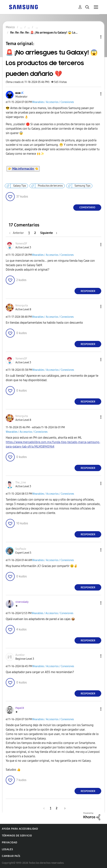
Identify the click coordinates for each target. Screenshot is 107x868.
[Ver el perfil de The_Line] (21, 483)
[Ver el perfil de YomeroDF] (21, 244)
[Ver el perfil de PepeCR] (20, 708)
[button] (95, 94)
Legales (7, 849)
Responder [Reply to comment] (88, 291)
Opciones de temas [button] (95, 37)
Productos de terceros (50, 186)
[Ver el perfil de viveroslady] (22, 602)
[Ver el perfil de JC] (22, 93)
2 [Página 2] (35, 233)
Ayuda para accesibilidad (20, 829)
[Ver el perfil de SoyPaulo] (21, 549)
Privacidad (10, 842)
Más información (23, 169)
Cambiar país (11, 856)
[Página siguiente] (49, 233)
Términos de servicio (17, 836)
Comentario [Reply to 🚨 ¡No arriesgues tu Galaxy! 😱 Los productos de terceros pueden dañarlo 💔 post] (87, 207)
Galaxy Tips (20, 186)
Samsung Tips (82, 186)
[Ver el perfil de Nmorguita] (22, 306)
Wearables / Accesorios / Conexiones (53, 102)
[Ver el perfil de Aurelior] (20, 655)
